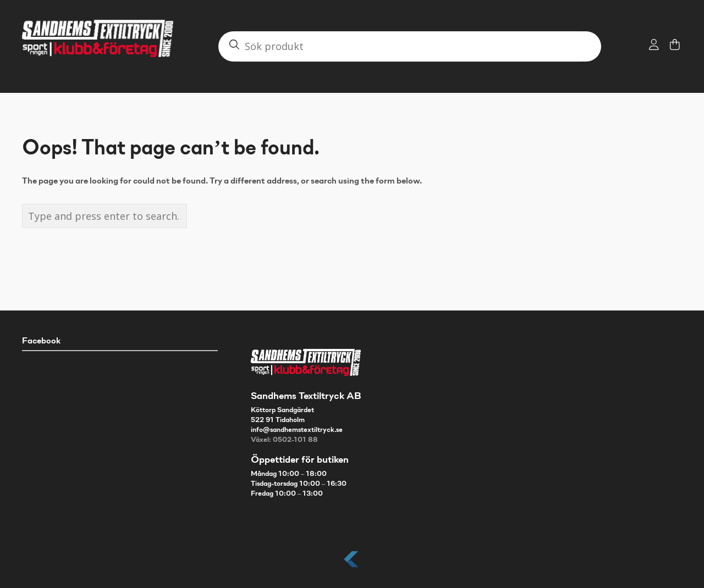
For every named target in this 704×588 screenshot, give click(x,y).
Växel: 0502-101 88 (284, 440)
